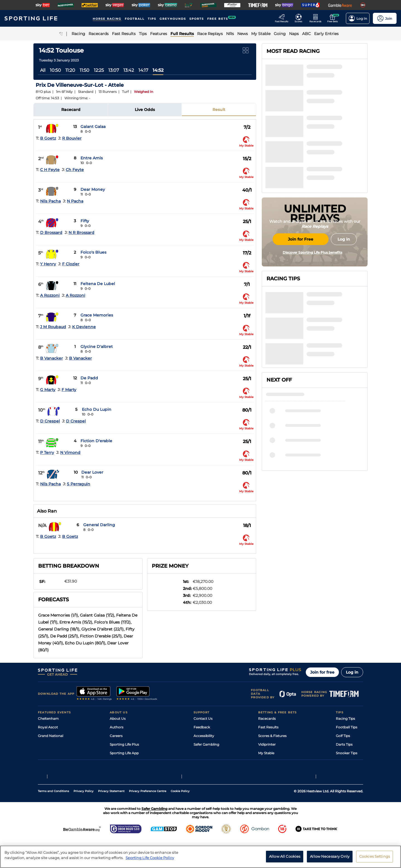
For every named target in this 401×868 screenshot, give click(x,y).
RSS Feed (118, 779)
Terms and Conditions (53, 819)
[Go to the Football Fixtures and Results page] (300, 18)
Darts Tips (344, 744)
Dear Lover (92, 472)
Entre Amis (92, 158)
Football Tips (347, 727)
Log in (352, 672)
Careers (116, 736)
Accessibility (204, 736)
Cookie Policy (180, 819)
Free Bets (266, 762)
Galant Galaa (93, 127)
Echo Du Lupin (97, 409)
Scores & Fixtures (272, 736)
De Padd (89, 378)
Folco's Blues (93, 252)
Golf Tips (343, 736)
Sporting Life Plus (124, 744)
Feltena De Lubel (98, 284)
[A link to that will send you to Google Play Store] (137, 694)
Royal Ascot (48, 727)
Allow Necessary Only (330, 856)
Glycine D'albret (97, 347)
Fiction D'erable (96, 441)
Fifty (85, 221)
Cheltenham (48, 719)
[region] (200, 857)
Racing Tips (345, 719)
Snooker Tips (347, 753)
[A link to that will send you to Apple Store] (94, 694)
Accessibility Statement (129, 762)
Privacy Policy (84, 819)
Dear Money (93, 189)
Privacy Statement (111, 819)
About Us (118, 719)
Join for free (322, 672)
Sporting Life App (124, 753)
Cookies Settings (375, 856)
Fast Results (268, 727)
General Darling (99, 525)
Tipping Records (349, 762)
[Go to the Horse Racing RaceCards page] (317, 18)
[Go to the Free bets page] (334, 18)
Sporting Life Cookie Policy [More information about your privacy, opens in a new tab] (150, 858)
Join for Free (301, 285)
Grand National (51, 736)
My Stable (266, 753)
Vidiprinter (267, 744)
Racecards (267, 719)
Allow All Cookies (285, 856)
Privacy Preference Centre (148, 819)
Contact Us (203, 719)
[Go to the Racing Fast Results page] (283, 18)
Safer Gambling (206, 744)
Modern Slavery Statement (132, 770)
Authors (117, 727)
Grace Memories (97, 315)
